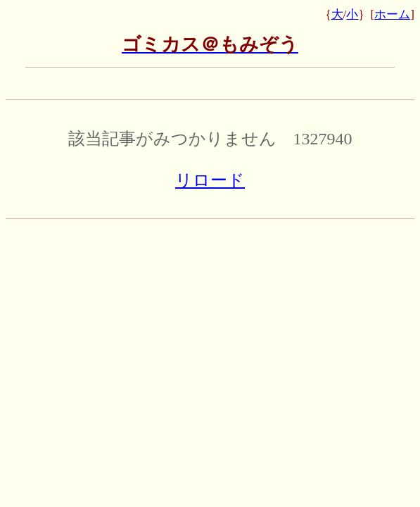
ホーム (392, 14)
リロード (210, 180)
